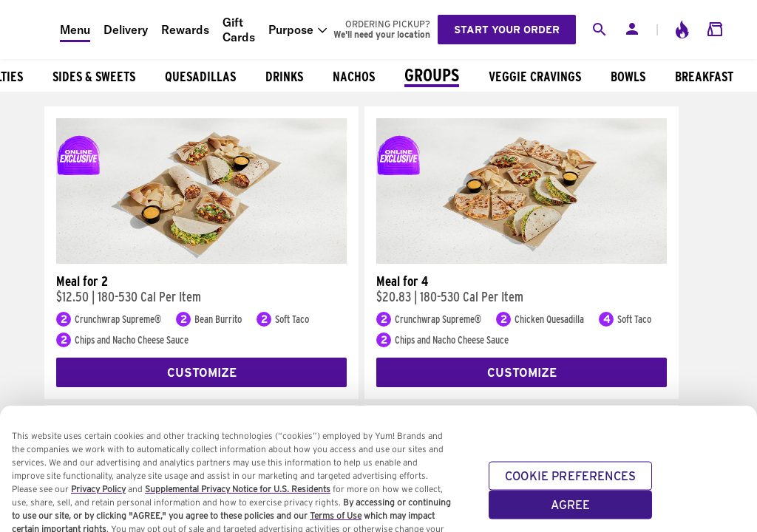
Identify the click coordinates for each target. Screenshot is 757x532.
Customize (202, 373)
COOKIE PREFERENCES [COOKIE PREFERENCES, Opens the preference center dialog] (570, 483)
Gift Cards (239, 30)
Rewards (185, 30)
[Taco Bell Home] (30, 30)
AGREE (571, 512)
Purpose (291, 30)
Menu (75, 30)
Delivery (126, 30)
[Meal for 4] (522, 260)
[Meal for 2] (201, 260)
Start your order (507, 30)
